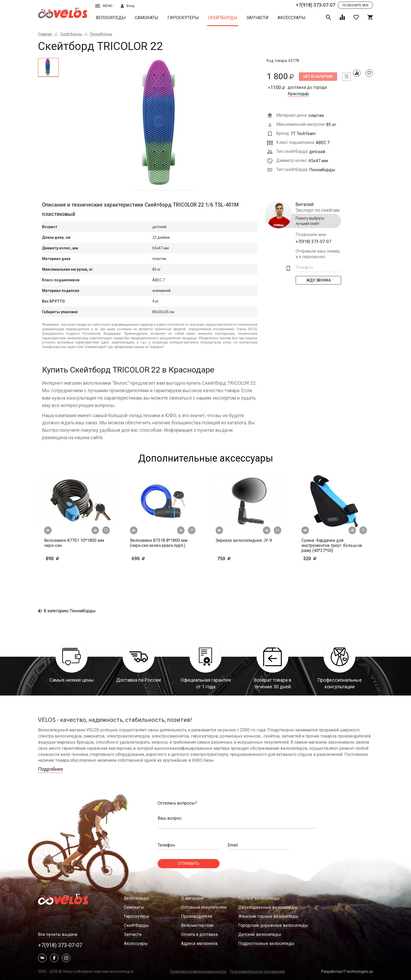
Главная (45, 34)
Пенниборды (101, 34)
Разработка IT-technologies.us (347, 971)
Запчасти (257, 18)
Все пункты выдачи (58, 934)
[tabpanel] (163, 124)
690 (146, 558)
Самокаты (147, 18)
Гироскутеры (183, 18)
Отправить (188, 864)
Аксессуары (292, 18)
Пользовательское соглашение (257, 971)
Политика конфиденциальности (198, 971)
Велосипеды (111, 18)
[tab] (48, 67)
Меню (104, 6)
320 (325, 558)
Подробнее (51, 769)
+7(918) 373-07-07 (316, 5)
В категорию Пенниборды (67, 611)
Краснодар (298, 94)
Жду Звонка (318, 280)
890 (61, 558)
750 (232, 558)
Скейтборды (223, 18)
